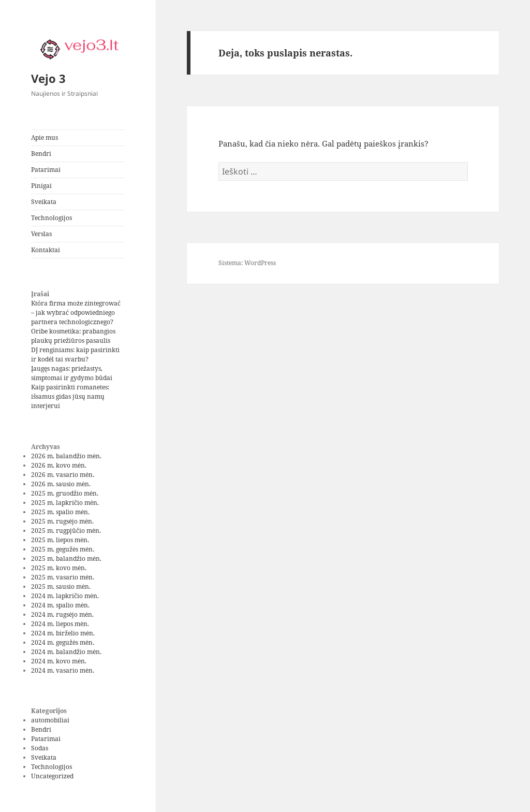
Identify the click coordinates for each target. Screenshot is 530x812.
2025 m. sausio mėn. (61, 586)
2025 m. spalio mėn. (60, 512)
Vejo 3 (48, 78)
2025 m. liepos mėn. (60, 540)
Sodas (40, 748)
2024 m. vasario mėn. (63, 670)
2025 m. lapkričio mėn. (65, 503)
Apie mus (45, 137)
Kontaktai (46, 250)
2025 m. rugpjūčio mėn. (66, 531)
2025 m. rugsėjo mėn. (62, 521)
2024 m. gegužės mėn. (63, 642)
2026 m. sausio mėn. (61, 484)
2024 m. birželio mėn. (63, 633)
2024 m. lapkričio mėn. (65, 596)
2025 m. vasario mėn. (63, 577)
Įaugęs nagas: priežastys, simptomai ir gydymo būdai (72, 373)
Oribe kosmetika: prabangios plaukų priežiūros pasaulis (73, 336)
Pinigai (41, 186)
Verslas (41, 234)
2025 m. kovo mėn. (59, 568)
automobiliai (50, 720)
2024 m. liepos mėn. (60, 624)
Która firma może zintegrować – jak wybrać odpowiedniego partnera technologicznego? (76, 313)
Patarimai (46, 170)
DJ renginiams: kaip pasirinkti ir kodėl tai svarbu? (75, 354)
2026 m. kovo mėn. (59, 465)
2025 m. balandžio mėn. (66, 559)
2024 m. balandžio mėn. (66, 652)
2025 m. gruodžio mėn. (65, 493)
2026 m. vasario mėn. (63, 475)
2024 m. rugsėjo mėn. (62, 614)
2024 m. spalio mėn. (60, 605)
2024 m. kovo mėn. (59, 661)
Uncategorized (52, 776)
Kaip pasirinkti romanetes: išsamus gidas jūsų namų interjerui (70, 396)
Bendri (41, 154)
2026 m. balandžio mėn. (66, 456)
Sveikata (44, 202)
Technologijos (51, 218)
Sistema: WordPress (247, 263)
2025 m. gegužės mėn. (63, 549)
